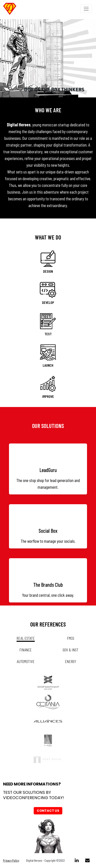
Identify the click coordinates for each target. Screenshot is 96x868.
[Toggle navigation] (86, 9)
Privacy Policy (11, 860)
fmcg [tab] (71, 638)
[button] (7, 58)
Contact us (48, 811)
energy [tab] (71, 661)
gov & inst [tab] (71, 650)
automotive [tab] (26, 661)
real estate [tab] (26, 638)
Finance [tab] (26, 650)
